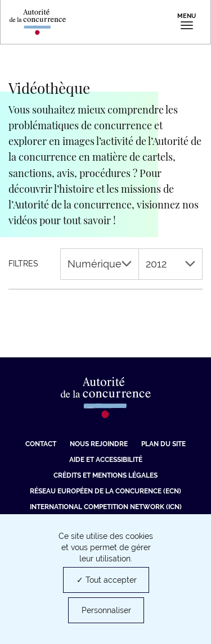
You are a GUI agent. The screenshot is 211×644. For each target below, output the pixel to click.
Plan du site (163, 444)
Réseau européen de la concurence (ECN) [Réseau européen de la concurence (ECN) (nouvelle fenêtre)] (105, 491)
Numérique (100, 264)
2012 (170, 264)
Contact (41, 444)
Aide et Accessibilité (106, 460)
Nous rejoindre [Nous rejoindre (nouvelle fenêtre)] (99, 444)
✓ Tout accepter (107, 580)
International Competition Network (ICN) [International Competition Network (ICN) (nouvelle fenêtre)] (106, 507)
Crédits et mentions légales (105, 475)
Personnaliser (106, 610)
